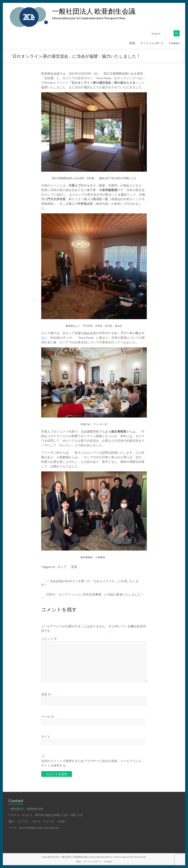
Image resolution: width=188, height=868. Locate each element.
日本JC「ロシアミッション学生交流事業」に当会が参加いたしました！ (92, 596)
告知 (132, 43)
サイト (46, 736)
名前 (46, 694)
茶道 (74, 567)
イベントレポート (152, 43)
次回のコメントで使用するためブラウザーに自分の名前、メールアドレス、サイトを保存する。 (93, 763)
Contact (174, 43)
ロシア (62, 567)
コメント (49, 639)
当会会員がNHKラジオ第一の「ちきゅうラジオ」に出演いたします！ (90, 583)
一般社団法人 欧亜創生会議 (94, 11)
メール (48, 716)
